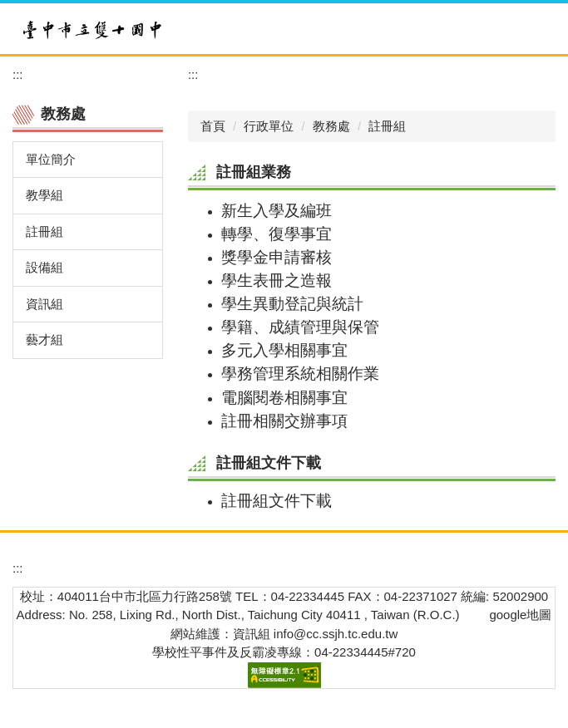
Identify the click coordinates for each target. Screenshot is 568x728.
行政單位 (269, 126)
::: (18, 74)
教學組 (44, 195)
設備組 (44, 267)
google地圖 (520, 615)
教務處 (331, 126)
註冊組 (44, 231)
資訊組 (44, 304)
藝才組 (44, 339)
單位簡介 (51, 159)
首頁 (213, 126)
